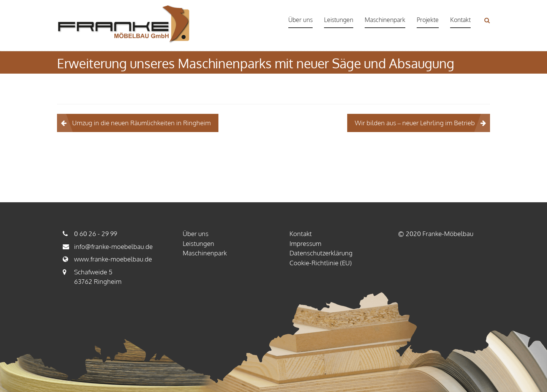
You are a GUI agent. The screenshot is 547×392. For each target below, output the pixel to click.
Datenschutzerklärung (321, 253)
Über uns (300, 20)
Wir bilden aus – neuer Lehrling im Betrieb (415, 123)
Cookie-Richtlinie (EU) (321, 263)
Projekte (428, 20)
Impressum (305, 243)
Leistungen (339, 20)
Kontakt (460, 20)
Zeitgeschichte (322, 78)
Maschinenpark (385, 20)
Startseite (292, 78)
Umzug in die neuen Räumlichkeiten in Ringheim (141, 123)
